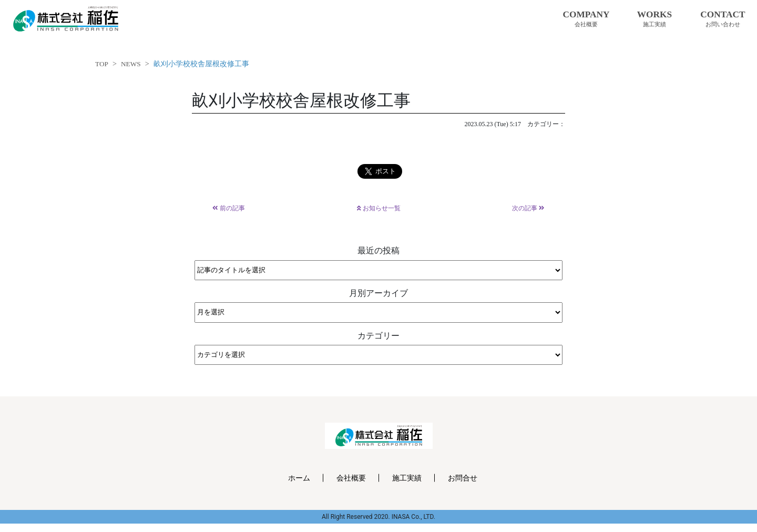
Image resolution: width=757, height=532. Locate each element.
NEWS (131, 64)
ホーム (299, 478)
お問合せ (463, 478)
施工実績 (407, 478)
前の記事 (229, 208)
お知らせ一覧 (379, 208)
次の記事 (528, 208)
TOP (102, 64)
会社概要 (351, 478)
